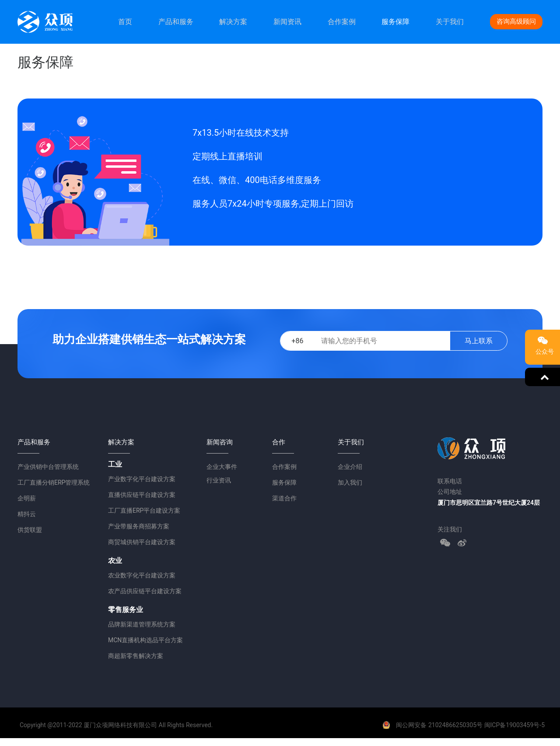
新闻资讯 (287, 22)
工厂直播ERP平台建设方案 (144, 510)
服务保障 (395, 22)
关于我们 (450, 22)
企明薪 (27, 498)
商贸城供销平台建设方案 (142, 542)
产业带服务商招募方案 (139, 526)
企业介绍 (350, 467)
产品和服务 (176, 22)
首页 (125, 22)
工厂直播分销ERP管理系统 (54, 482)
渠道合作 (284, 498)
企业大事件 (222, 467)
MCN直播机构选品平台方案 (145, 640)
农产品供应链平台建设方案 (145, 591)
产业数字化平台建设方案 (142, 479)
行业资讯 (219, 480)
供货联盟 (30, 530)
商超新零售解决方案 (136, 656)
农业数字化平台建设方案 (142, 575)
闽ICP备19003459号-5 (514, 725)
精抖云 (27, 514)
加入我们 (350, 482)
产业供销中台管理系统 (48, 467)
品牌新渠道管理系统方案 (142, 624)
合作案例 (342, 22)
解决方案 (233, 22)
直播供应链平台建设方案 (142, 495)
